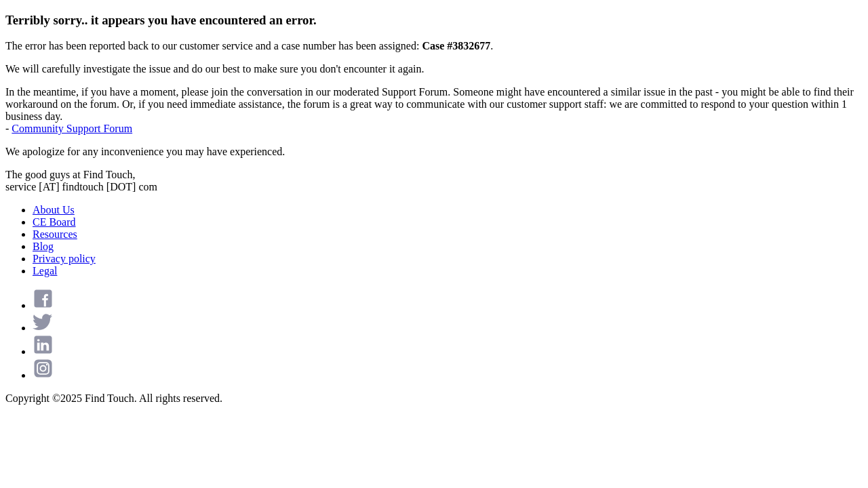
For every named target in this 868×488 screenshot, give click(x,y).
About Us (54, 210)
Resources (55, 234)
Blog (43, 246)
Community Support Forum (72, 128)
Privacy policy (64, 259)
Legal (45, 271)
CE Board (54, 222)
